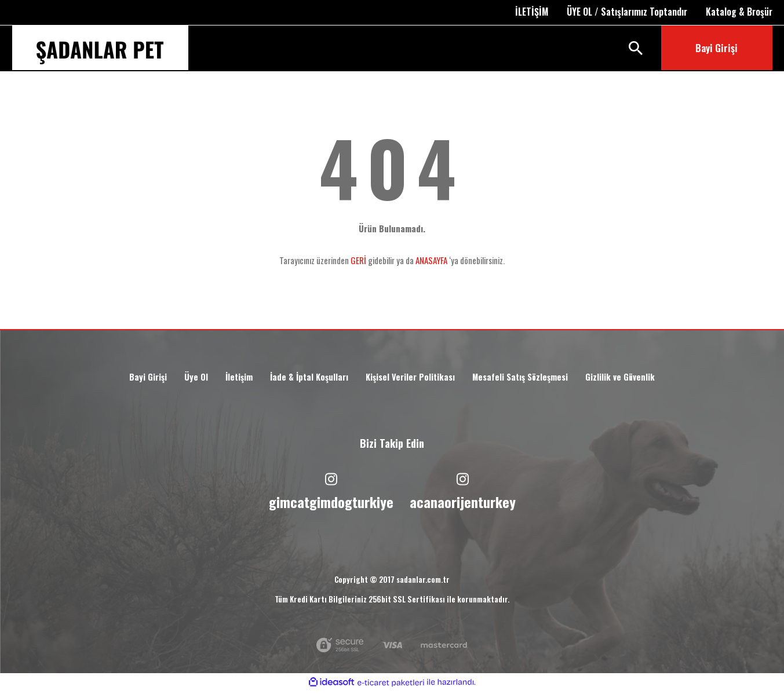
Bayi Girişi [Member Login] (716, 48)
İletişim (229, 379)
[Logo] (100, 53)
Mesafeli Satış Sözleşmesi (528, 379)
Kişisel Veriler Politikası (410, 379)
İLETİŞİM (532, 12)
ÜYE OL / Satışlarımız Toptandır (627, 12)
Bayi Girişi (134, 379)
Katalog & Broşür (739, 12)
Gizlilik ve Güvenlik (634, 379)
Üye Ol (184, 379)
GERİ (358, 260)
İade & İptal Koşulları (303, 379)
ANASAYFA (431, 260)
